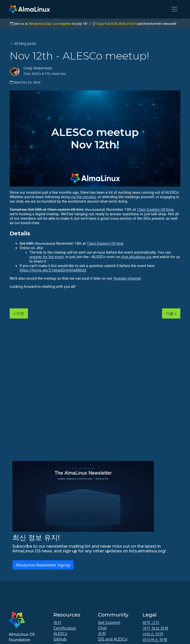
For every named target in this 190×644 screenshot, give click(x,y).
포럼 (102, 633)
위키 (57, 622)
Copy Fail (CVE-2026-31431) (116, 24)
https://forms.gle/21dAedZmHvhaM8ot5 (53, 270)
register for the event (47, 257)
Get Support (109, 622)
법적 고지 (151, 622)
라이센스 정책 (155, 640)
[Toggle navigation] (174, 9)
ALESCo (60, 634)
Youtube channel (127, 278)
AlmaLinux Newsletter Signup (43, 565)
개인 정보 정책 (155, 628)
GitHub (60, 639)
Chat (102, 628)
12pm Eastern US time (155, 210)
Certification (65, 628)
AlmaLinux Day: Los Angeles (50, 24)
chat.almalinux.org (136, 257)
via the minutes (83, 197)
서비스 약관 (153, 634)
